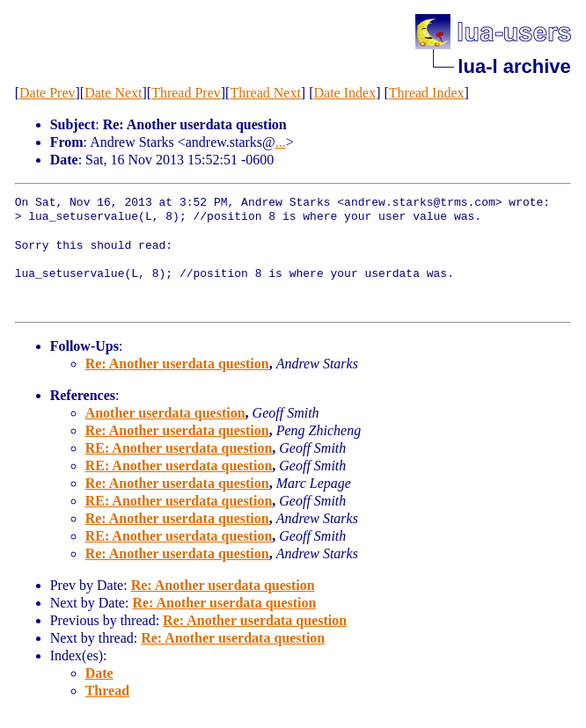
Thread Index (427, 93)
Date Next (113, 93)
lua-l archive (514, 66)
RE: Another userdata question (179, 448)
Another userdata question (165, 413)
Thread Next (265, 93)
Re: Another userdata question (177, 364)
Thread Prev (186, 93)
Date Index (345, 93)
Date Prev (48, 93)
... (281, 142)
